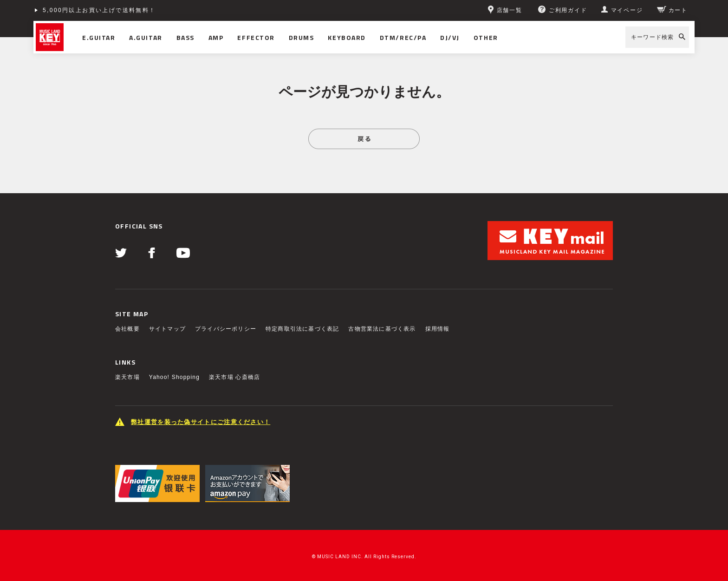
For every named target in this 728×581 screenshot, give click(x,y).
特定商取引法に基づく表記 (302, 329)
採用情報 (438, 329)
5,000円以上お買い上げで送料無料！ (99, 10)
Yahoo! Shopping (174, 377)
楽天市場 (127, 377)
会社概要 (127, 329)
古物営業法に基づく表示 (382, 329)
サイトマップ (167, 329)
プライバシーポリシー (226, 329)
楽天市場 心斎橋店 (234, 377)
